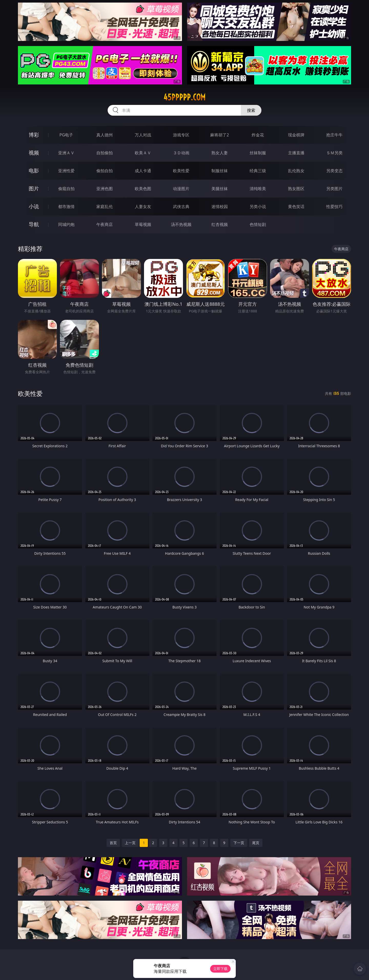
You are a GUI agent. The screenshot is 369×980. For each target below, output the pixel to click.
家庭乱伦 (105, 206)
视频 (34, 153)
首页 (113, 843)
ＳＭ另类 (334, 153)
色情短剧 (258, 224)
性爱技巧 (334, 206)
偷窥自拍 (66, 189)
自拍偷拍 (105, 153)
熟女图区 (296, 189)
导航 (34, 224)
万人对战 (143, 135)
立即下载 (220, 969)
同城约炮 (66, 224)
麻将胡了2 (219, 135)
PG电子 (66, 135)
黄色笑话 (296, 206)
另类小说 (258, 206)
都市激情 (66, 206)
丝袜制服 (258, 153)
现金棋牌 (296, 135)
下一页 (239, 843)
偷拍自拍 (105, 171)
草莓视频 (143, 224)
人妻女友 (143, 206)
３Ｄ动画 (181, 153)
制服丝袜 (220, 171)
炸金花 (258, 135)
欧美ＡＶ (143, 153)
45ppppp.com (184, 97)
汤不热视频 (181, 224)
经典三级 (258, 171)
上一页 (130, 843)
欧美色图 (143, 189)
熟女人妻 (220, 153)
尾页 (256, 843)
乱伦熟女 (296, 171)
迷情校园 (220, 206)
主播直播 (296, 153)
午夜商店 (105, 224)
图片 (34, 188)
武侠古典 (181, 206)
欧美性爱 (181, 171)
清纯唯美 (258, 189)
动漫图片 (181, 189)
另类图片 (334, 189)
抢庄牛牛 (334, 135)
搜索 (251, 110)
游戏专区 (181, 135)
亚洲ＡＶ (66, 153)
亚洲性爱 (66, 171)
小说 (34, 206)
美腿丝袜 (220, 189)
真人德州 (105, 135)
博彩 (34, 135)
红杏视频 (220, 224)
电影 (34, 171)
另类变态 (334, 171)
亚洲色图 (105, 189)
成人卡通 (143, 171)
